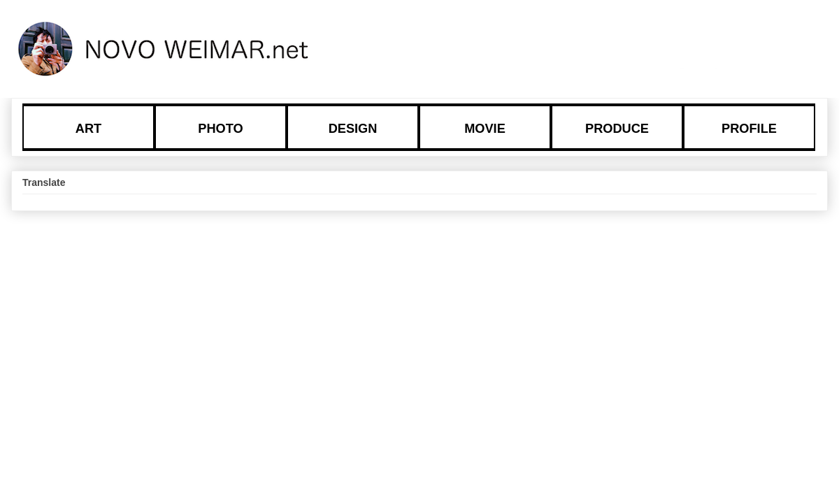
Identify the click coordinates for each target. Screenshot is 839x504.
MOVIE (485, 129)
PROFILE (749, 129)
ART (88, 129)
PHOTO (220, 129)
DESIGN (353, 129)
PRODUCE (617, 129)
